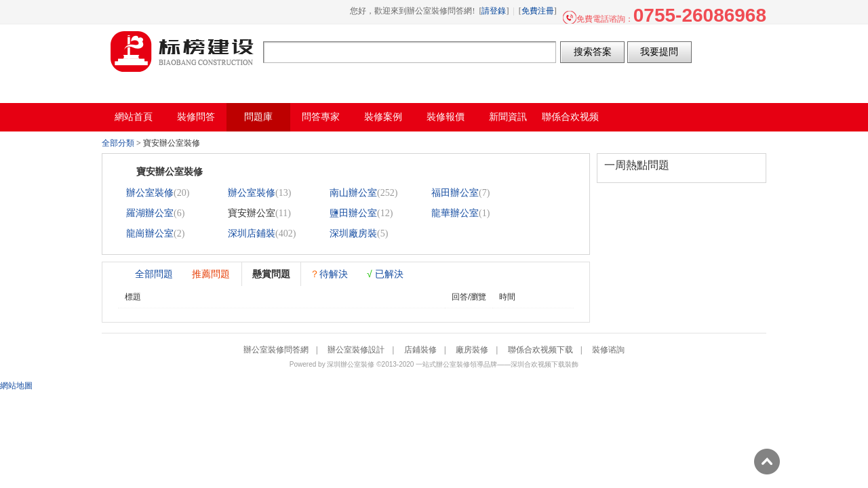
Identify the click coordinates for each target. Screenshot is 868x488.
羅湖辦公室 (150, 213)
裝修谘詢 (608, 350)
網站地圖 (16, 386)
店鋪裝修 (420, 350)
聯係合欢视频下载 (540, 350)
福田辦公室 (455, 193)
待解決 (329, 274)
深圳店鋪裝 (252, 233)
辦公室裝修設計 (356, 350)
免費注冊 (538, 11)
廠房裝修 (472, 350)
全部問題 (154, 274)
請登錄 (494, 11)
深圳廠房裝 (353, 233)
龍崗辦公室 (150, 233)
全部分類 (118, 143)
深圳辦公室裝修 (351, 364)
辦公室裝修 (150, 193)
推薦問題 (211, 274)
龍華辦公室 (455, 213)
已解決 (385, 274)
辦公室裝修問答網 (182, 52)
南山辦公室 (353, 193)
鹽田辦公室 (353, 213)
